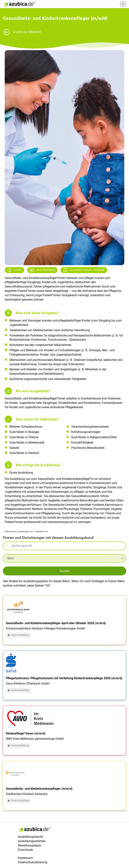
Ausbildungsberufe (31, 837)
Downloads (25, 850)
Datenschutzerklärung (33, 862)
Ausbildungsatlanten (32, 841)
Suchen (64, 571)
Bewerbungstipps (29, 845)
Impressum (25, 858)
